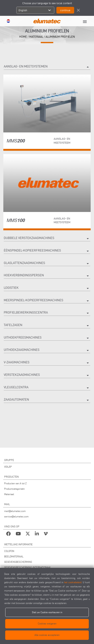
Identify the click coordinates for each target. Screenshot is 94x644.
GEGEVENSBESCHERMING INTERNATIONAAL (28, 567)
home (23, 37)
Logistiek (47, 288)
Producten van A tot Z (15, 483)
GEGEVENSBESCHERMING (18, 562)
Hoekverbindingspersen (47, 276)
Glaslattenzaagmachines (47, 264)
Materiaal (9, 494)
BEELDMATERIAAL (14, 556)
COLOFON (9, 551)
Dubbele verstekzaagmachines (47, 239)
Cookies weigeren (47, 623)
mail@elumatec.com (15, 511)
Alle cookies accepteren (47, 635)
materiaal (36, 37)
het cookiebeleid (73, 582)
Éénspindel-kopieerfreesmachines (47, 251)
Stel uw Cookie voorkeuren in (47, 612)
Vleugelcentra (47, 388)
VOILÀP (8, 467)
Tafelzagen (47, 326)
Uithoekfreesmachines (47, 338)
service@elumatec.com (16, 516)
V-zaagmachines (47, 363)
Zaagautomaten (47, 400)
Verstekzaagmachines (47, 375)
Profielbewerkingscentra (47, 313)
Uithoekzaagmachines (47, 350)
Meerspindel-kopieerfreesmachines (47, 301)
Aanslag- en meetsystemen (47, 67)
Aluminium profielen (60, 37)
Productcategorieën (14, 489)
